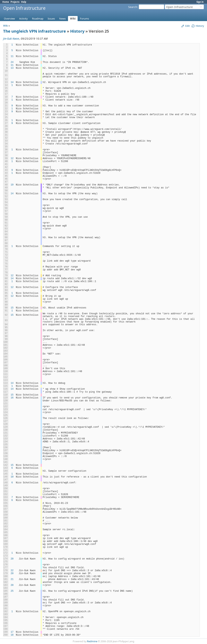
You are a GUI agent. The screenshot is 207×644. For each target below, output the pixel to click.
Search (133, 7)
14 (12, 82)
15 (12, 308)
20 (12, 559)
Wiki (73, 19)
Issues (51, 19)
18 (12, 635)
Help (24, 2)
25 (12, 591)
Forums (84, 19)
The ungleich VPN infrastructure (34, 31)
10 (12, 477)
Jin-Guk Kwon (11, 39)
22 (12, 571)
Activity (23, 19)
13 (12, 68)
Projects (15, 2)
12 (12, 159)
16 (12, 398)
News (62, 19)
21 (12, 579)
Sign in (200, 2)
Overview (9, 19)
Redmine (92, 641)
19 (12, 185)
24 (12, 62)
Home (6, 2)
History (77, 31)
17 (12, 632)
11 (12, 56)
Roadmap (38, 19)
